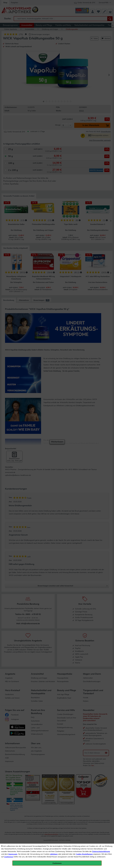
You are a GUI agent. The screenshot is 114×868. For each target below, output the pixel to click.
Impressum (13, 854)
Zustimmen (9, 857)
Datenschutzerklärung (101, 852)
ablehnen (54, 854)
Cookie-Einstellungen (84, 854)
